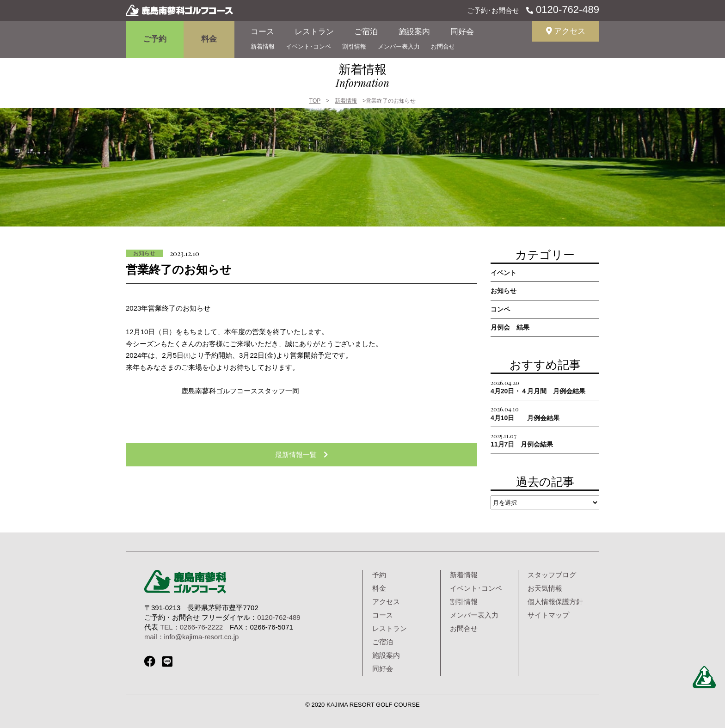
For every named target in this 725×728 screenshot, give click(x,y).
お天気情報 (545, 588)
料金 (209, 39)
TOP (315, 101)
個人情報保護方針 (555, 602)
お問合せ (443, 46)
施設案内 (414, 32)
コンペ (500, 309)
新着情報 (263, 46)
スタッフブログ (552, 575)
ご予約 (155, 39)
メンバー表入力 (399, 46)
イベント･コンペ (308, 46)
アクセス (566, 31)
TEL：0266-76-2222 (191, 627)
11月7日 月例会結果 (522, 440)
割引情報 (354, 46)
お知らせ (144, 253)
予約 (379, 575)
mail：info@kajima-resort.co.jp (191, 637)
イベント (504, 273)
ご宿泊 (366, 32)
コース (262, 32)
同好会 (462, 32)
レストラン (314, 32)
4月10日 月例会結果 (525, 413)
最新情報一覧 (301, 455)
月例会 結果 (510, 327)
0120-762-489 (566, 9)
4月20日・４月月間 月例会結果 (538, 387)
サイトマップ (548, 615)
